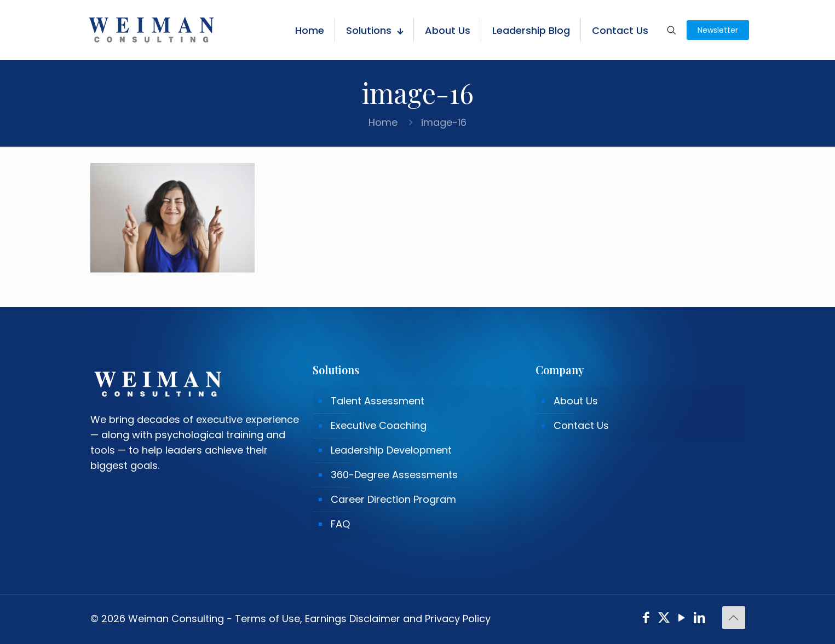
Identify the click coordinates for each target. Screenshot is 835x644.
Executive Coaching (379, 425)
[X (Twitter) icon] (664, 619)
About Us (576, 401)
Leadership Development (391, 450)
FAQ (340, 524)
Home (383, 122)
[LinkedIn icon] (699, 619)
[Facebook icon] (646, 619)
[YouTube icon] (682, 619)
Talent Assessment (378, 401)
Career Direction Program (393, 499)
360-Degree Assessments (394, 475)
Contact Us (581, 425)
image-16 (444, 122)
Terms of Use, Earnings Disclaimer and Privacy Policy (363, 619)
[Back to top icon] (734, 618)
